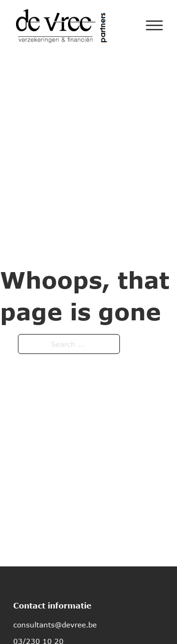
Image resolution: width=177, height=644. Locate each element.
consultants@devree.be (55, 625)
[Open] (154, 26)
